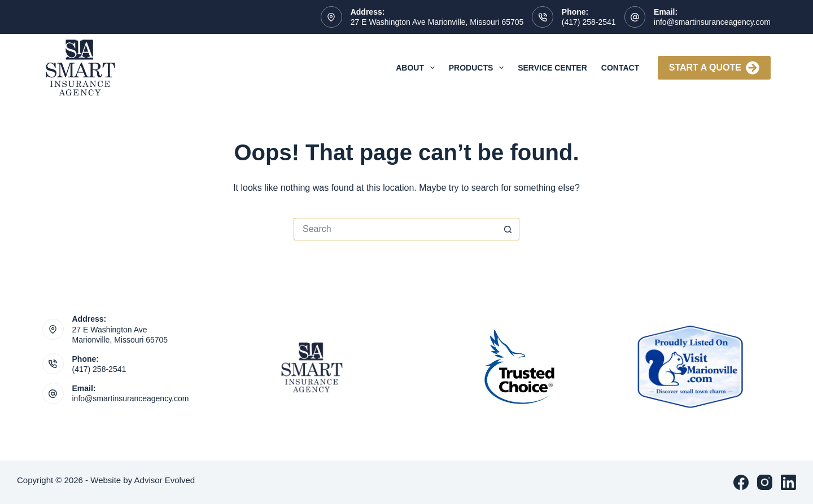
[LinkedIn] (788, 482)
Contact (620, 68)
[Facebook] (741, 482)
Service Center (552, 68)
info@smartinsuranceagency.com (712, 22)
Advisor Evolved (165, 480)
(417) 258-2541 (589, 22)
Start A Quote (714, 68)
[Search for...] (395, 229)
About (418, 68)
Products (478, 68)
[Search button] (508, 229)
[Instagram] (765, 482)
